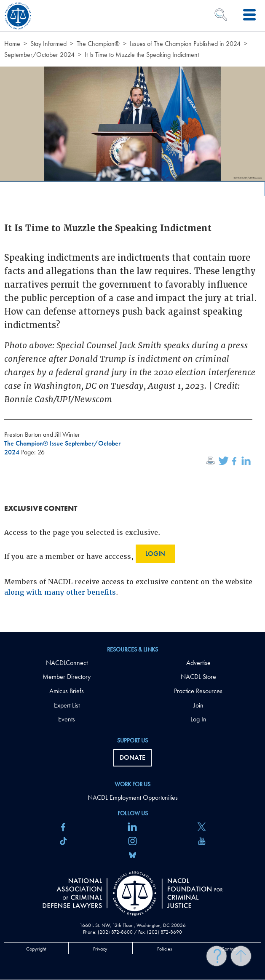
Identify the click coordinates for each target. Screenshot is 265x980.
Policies (165, 949)
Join (198, 705)
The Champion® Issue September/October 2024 (62, 448)
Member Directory (67, 677)
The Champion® (98, 44)
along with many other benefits (60, 592)
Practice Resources (198, 691)
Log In (198, 719)
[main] (132, 316)
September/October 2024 (39, 55)
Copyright (36, 949)
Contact (229, 949)
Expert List (67, 705)
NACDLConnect (67, 663)
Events (67, 719)
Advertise (198, 663)
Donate (132, 757)
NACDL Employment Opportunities (133, 797)
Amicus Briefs (67, 691)
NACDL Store (198, 677)
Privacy (100, 949)
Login (155, 554)
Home (12, 44)
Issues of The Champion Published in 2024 (185, 44)
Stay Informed (48, 44)
